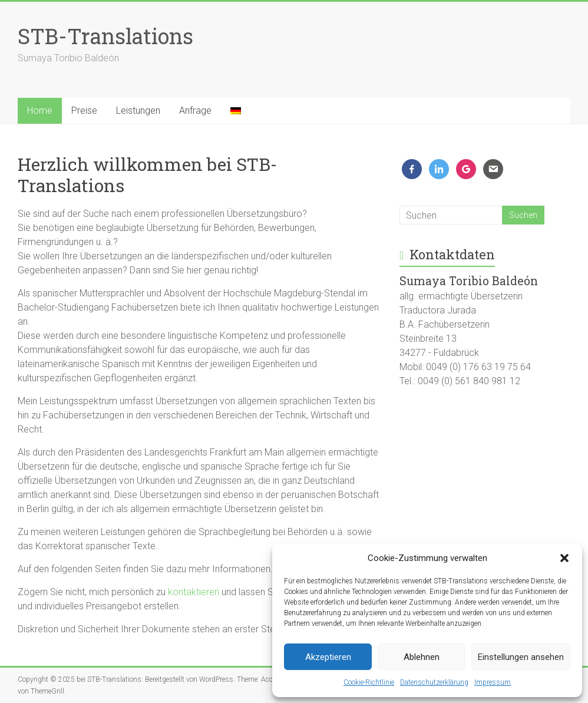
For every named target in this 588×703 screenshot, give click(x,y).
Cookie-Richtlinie (369, 682)
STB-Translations (105, 36)
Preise (84, 110)
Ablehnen (422, 657)
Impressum (493, 682)
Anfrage (195, 110)
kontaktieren (194, 592)
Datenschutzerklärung (434, 682)
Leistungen (138, 110)
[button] (564, 558)
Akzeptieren (328, 657)
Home (40, 110)
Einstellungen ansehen (521, 657)
